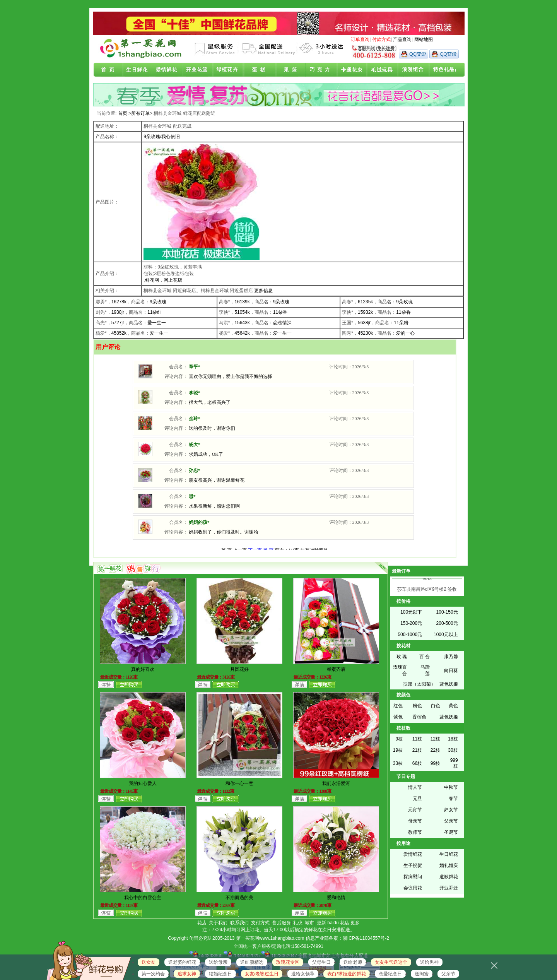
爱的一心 (405, 333)
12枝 (435, 739)
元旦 (417, 799)
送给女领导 (303, 974)
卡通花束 (350, 70)
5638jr (364, 323)
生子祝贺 (413, 865)
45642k (242, 333)
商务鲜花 (199, 70)
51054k (242, 312)
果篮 (289, 70)
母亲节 (415, 821)
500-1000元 (410, 635)
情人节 (415, 787)
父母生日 (321, 962)
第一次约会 (153, 974)
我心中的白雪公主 (143, 898)
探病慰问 (413, 877)
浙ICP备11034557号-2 (366, 938)
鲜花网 (152, 280)
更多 (355, 923)
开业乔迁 (449, 888)
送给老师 (353, 962)
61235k (365, 302)
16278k (119, 302)
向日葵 (451, 670)
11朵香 (280, 312)
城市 (309, 923)
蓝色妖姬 (449, 684)
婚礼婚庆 (449, 865)
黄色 (453, 706)
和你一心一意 (239, 783)
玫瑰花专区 (288, 962)
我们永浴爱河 (336, 783)
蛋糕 (259, 70)
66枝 (417, 763)
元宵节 (415, 810)
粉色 (417, 706)
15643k (242, 323)
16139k (242, 302)
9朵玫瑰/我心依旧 (162, 137)
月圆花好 (239, 669)
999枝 (454, 763)
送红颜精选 (252, 962)
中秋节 (451, 787)
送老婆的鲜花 (182, 962)
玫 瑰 (402, 657)
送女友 (149, 962)
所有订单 (140, 113)
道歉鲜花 (449, 877)
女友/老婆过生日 (262, 974)
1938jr (118, 312)
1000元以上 (446, 635)
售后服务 (282, 923)
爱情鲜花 (169, 70)
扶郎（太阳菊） (419, 684)
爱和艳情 (336, 898)
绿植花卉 (229, 70)
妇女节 (451, 810)
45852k (119, 333)
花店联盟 (440, 70)
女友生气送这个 (391, 962)
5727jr (118, 323)
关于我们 (218, 923)
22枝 (435, 750)
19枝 (398, 750)
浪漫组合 (410, 70)
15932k (365, 312)
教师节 (415, 832)
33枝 (398, 763)
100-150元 (447, 612)
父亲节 (451, 821)
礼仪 (298, 923)
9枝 (399, 739)
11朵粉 (401, 323)
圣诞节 (451, 832)
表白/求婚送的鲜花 (346, 974)
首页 (108, 70)
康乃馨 (451, 657)
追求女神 (187, 974)
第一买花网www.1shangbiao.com (270, 938)
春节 (453, 799)
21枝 (417, 750)
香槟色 (419, 717)
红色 (398, 706)
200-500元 (447, 623)
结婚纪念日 (220, 974)
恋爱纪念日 (390, 974)
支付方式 (260, 923)
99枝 (435, 763)
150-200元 (411, 623)
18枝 (453, 739)
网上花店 (173, 280)
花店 (202, 923)
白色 (436, 706)
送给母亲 (218, 962)
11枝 (417, 739)
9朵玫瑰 (158, 302)
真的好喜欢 (143, 669)
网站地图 (424, 39)
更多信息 (263, 291)
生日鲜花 (138, 70)
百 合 (425, 657)
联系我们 (239, 923)
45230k (365, 333)
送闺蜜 (422, 974)
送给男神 (429, 962)
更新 (321, 923)
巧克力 (320, 70)
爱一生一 (157, 323)
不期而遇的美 (239, 898)
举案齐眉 (336, 669)
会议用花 (413, 888)
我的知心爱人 (143, 783)
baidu (333, 923)
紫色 (398, 717)
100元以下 (411, 612)
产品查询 (402, 39)
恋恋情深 (282, 323)
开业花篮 (380, 70)
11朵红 (155, 312)
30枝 (453, 750)
